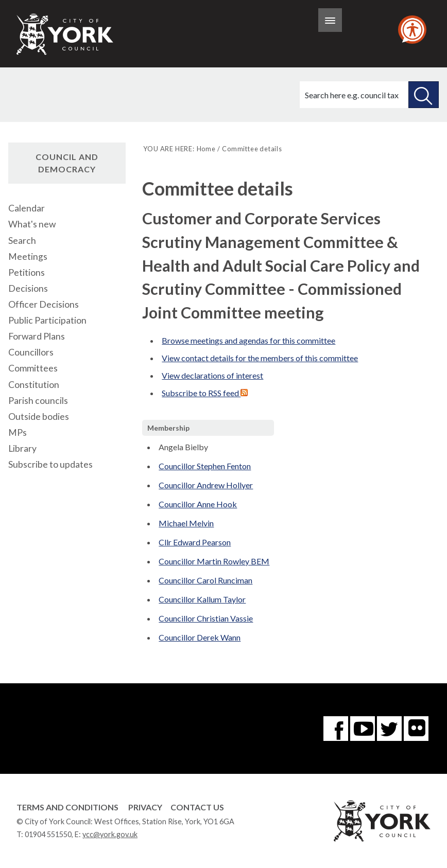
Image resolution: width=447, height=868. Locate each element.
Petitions (27, 272)
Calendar (27, 208)
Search (22, 241)
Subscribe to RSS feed (205, 393)
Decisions (28, 288)
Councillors (31, 352)
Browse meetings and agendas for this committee (248, 340)
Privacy (145, 807)
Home (206, 149)
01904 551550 (48, 834)
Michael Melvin (186, 523)
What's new (32, 224)
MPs (18, 432)
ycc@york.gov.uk (110, 834)
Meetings (28, 256)
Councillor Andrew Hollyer (206, 485)
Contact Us (197, 807)
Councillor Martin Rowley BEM (214, 561)
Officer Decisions (44, 304)
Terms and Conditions (67, 807)
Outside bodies (39, 417)
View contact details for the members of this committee (260, 358)
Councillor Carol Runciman (205, 580)
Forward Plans (37, 336)
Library (22, 448)
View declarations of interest (212, 375)
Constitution (34, 385)
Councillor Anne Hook (198, 504)
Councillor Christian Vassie (206, 618)
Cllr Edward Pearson (195, 542)
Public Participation (47, 320)
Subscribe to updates (50, 464)
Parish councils (38, 401)
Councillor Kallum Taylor (202, 599)
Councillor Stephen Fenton (205, 466)
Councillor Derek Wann (200, 637)
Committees (33, 368)
